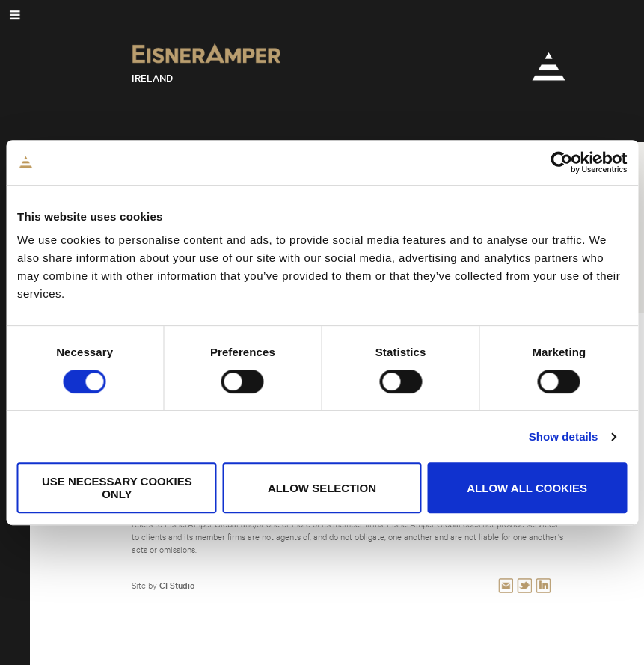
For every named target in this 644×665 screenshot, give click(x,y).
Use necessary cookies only (117, 488)
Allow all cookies (527, 488)
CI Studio (177, 585)
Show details (564, 436)
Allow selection (322, 488)
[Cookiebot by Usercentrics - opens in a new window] (561, 162)
